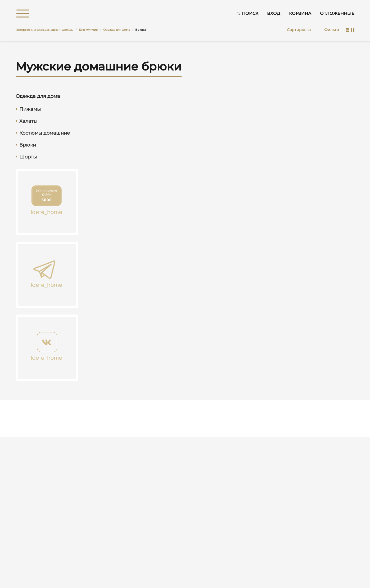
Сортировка (299, 30)
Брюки (28, 145)
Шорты (28, 157)
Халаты (28, 121)
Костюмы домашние (45, 133)
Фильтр (332, 30)
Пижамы (30, 109)
